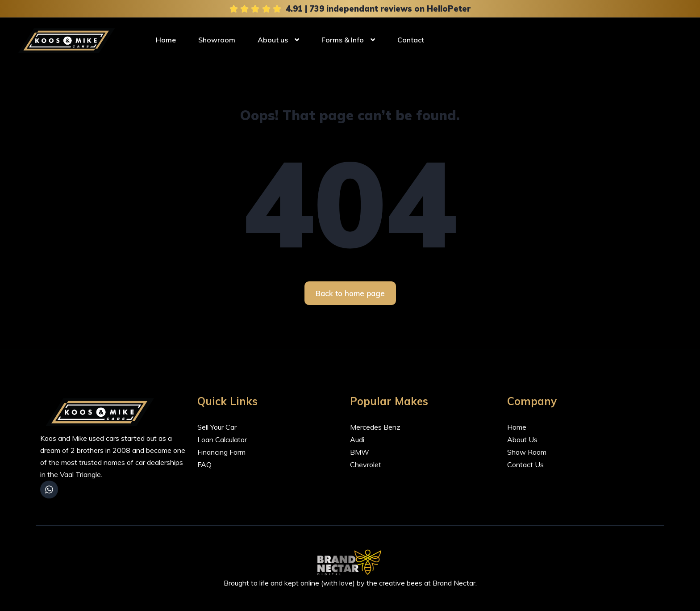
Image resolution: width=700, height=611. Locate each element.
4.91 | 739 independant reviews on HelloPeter (378, 8)
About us (273, 39)
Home (166, 39)
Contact (411, 39)
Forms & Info (343, 39)
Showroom (217, 39)
